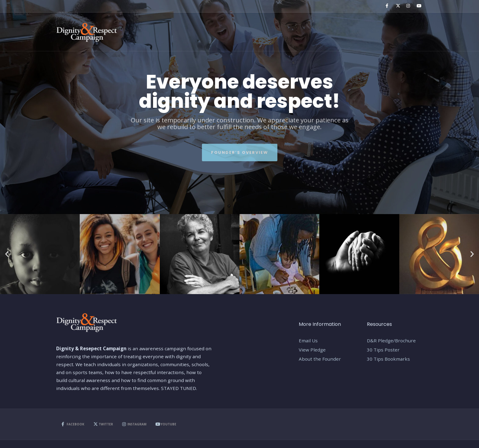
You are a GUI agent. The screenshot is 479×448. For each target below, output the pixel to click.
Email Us (308, 341)
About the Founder (320, 359)
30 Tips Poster (383, 350)
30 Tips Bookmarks (388, 359)
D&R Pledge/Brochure (391, 341)
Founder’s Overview (240, 150)
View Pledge (312, 350)
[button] (7, 254)
